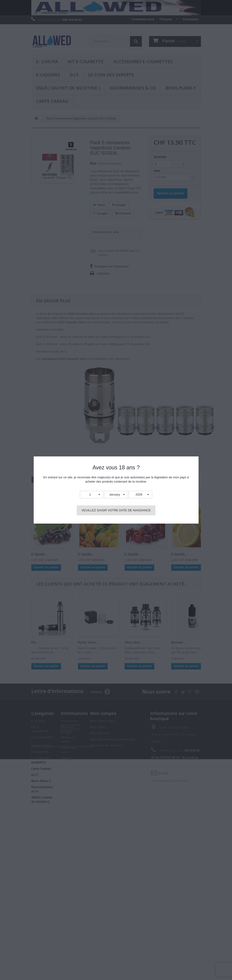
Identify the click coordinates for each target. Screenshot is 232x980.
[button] (92, 495)
